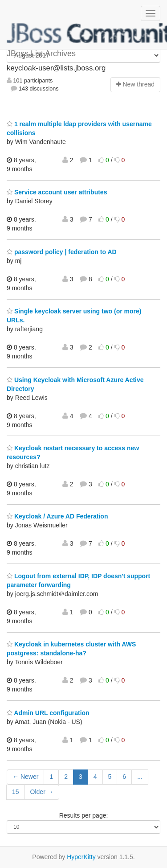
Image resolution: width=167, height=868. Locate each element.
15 (16, 792)
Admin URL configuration (48, 713)
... (140, 777)
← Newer (25, 777)
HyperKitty (81, 857)
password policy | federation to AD (62, 252)
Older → (42, 792)
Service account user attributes (57, 192)
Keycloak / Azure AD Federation (57, 516)
